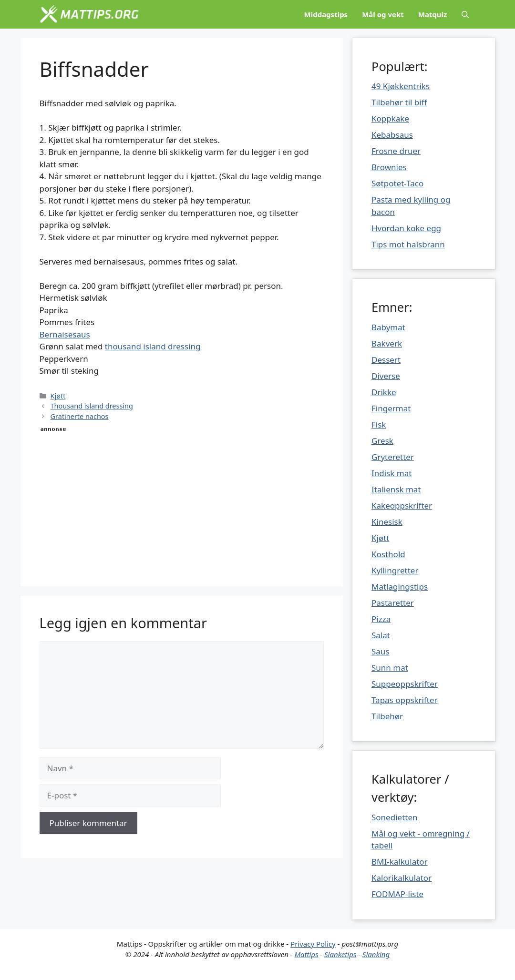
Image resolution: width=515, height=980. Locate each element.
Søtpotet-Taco (397, 183)
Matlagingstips (400, 587)
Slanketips (340, 954)
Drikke (384, 392)
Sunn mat (390, 668)
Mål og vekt (383, 14)
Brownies (389, 167)
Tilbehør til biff (399, 102)
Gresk (382, 441)
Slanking (376, 954)
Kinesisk (387, 522)
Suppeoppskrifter (405, 684)
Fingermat (391, 408)
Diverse (386, 376)
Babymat (388, 327)
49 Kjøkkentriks (401, 86)
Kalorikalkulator (402, 878)
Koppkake (390, 118)
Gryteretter (393, 457)
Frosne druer (396, 151)
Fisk (379, 424)
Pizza (381, 619)
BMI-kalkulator (400, 862)
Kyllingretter (395, 570)
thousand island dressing (153, 346)
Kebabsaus (392, 135)
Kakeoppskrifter (402, 505)
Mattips (306, 954)
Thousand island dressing (92, 406)
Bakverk (387, 343)
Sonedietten (395, 817)
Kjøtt (58, 396)
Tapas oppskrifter (405, 700)
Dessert (386, 360)
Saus (381, 651)
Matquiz (433, 14)
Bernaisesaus (65, 334)
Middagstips (326, 14)
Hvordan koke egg (406, 228)
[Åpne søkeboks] (465, 14)
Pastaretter (393, 603)
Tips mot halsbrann (408, 244)
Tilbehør (387, 716)
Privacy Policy (313, 944)
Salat (381, 635)
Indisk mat (391, 473)
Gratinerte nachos (80, 416)
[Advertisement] (182, 500)
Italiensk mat (396, 489)
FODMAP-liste (397, 894)
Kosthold (388, 554)
